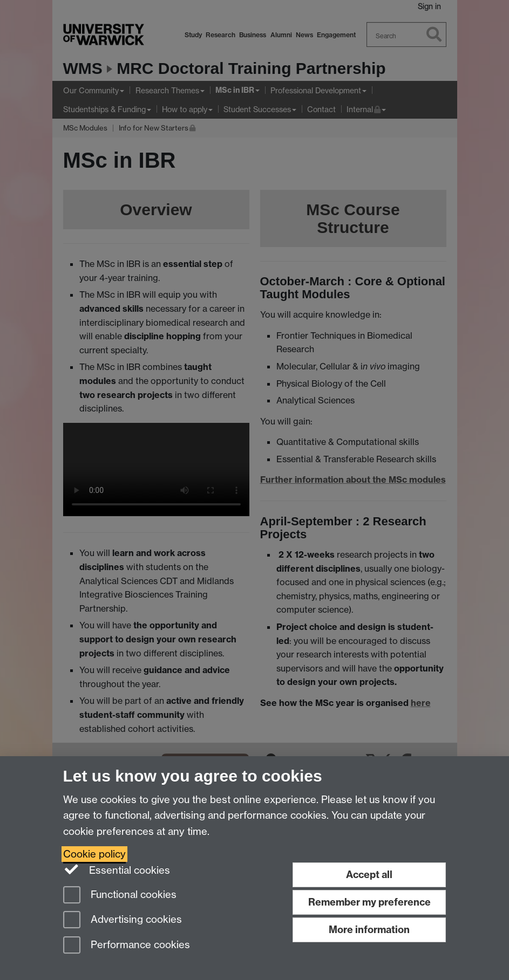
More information (369, 930)
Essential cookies (117, 869)
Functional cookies (120, 896)
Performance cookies (127, 946)
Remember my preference (369, 902)
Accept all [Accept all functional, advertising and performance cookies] (369, 875)
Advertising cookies (123, 920)
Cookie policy (94, 854)
